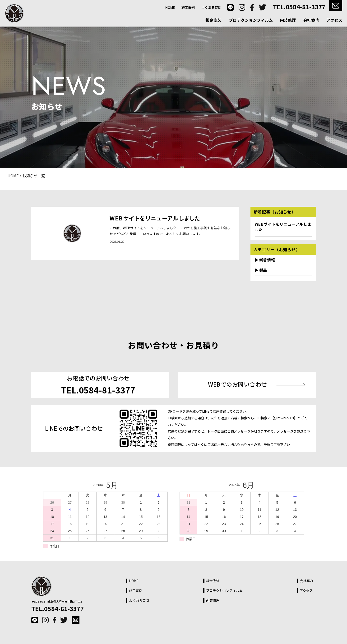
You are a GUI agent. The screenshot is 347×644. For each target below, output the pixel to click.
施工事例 (188, 7)
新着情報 (267, 260)
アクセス (334, 20)
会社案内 (311, 20)
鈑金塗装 (213, 20)
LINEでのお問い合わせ (74, 428)
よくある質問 (211, 7)
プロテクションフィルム (251, 20)
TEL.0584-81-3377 (299, 7)
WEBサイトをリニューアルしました (155, 218)
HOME (170, 7)
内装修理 (288, 20)
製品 (263, 270)
